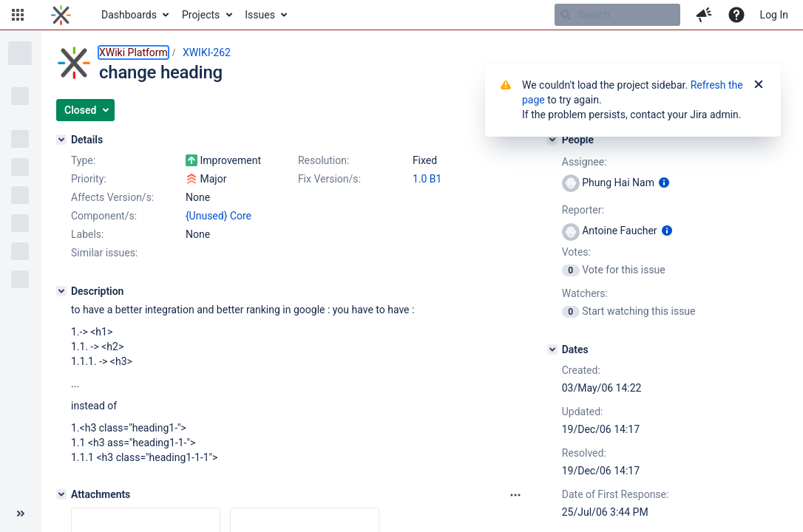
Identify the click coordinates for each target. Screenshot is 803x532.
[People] (552, 140)
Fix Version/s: (329, 179)
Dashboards (129, 15)
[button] (18, 15)
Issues (260, 15)
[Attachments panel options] (515, 495)
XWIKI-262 (207, 52)
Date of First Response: (616, 494)
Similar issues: (104, 253)
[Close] (759, 85)
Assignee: (585, 162)
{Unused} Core (218, 216)
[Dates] (552, 349)
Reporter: (583, 210)
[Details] (61, 140)
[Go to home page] (61, 15)
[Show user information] (664, 183)
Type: (83, 160)
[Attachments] (61, 494)
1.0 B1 (427, 179)
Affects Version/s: (112, 197)
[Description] (61, 291)
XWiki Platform (133, 52)
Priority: (89, 179)
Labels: (87, 234)
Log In (774, 15)
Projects (201, 15)
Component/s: (104, 216)
